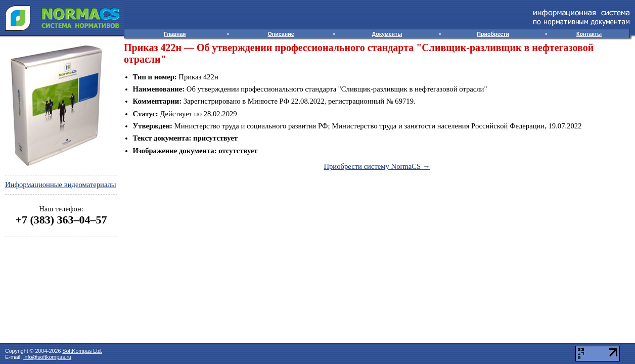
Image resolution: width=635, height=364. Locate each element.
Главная (175, 34)
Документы (387, 34)
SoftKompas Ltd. (82, 351)
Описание (281, 34)
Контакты (589, 34)
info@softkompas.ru (47, 357)
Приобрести (493, 34)
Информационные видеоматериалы (61, 185)
